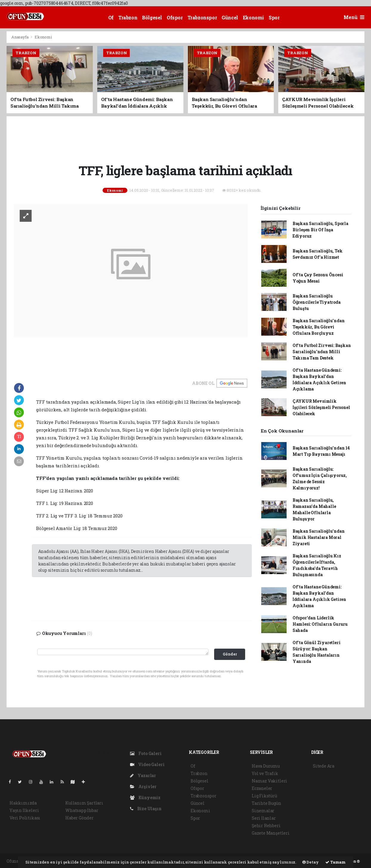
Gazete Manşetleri (271, 833)
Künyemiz (145, 798)
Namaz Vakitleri (269, 781)
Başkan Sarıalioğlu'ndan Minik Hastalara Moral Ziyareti (319, 537)
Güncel (230, 17)
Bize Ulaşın (146, 809)
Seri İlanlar (264, 818)
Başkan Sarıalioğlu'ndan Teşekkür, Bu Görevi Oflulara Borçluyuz (319, 327)
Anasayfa (20, 37)
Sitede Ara (324, 766)
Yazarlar (143, 775)
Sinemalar (263, 811)
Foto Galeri (146, 753)
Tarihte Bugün (266, 803)
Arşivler (143, 786)
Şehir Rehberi (266, 826)
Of (111, 17)
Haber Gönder (79, 818)
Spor (274, 17)
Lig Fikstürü (264, 796)
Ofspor (175, 17)
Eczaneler (262, 788)
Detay (311, 862)
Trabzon (128, 17)
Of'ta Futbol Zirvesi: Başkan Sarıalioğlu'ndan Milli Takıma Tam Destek (322, 352)
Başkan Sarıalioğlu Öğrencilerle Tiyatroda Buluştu (317, 302)
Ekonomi (253, 17)
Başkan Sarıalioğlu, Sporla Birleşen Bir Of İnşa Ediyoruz (320, 230)
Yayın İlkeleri (24, 810)
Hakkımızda (23, 803)
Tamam (336, 862)
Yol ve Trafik (265, 773)
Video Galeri (147, 764)
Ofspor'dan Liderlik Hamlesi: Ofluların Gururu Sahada (320, 624)
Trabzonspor (202, 17)
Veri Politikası (25, 818)
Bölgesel (152, 17)
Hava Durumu (266, 766)
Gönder (230, 654)
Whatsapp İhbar (82, 810)
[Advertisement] (185, 139)
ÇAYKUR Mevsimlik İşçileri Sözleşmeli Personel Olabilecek (321, 407)
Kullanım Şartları (84, 803)
